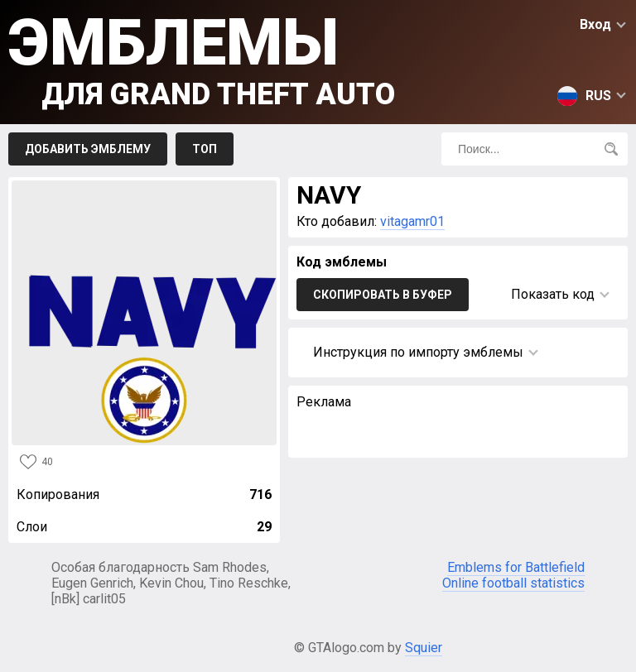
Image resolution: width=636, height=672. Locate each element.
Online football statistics (513, 583)
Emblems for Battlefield (516, 567)
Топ (205, 149)
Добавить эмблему (88, 149)
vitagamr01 (412, 221)
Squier (424, 648)
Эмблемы (202, 58)
